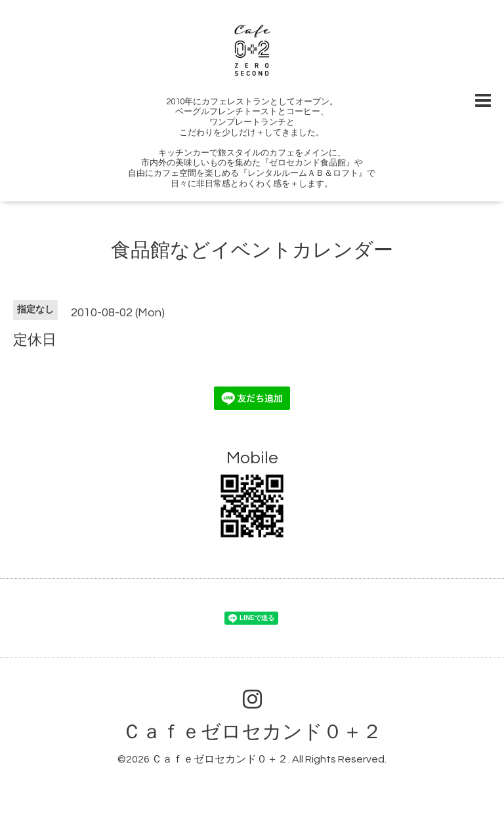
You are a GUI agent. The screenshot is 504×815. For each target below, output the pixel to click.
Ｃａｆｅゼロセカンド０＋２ (252, 732)
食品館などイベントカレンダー (252, 250)
